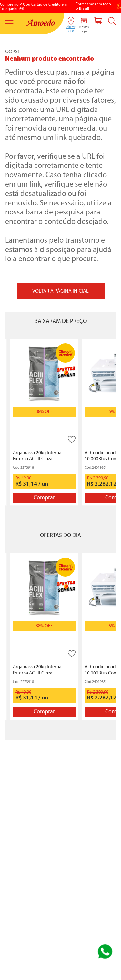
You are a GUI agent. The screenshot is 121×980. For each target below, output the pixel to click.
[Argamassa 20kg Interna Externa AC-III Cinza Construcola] (44, 422)
